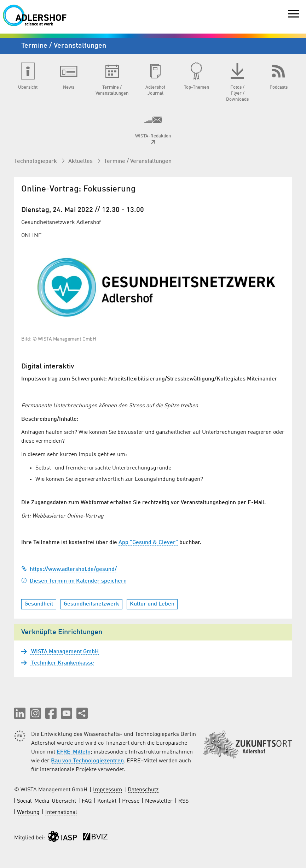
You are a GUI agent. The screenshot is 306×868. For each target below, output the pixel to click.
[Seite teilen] (82, 713)
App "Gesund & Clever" (148, 543)
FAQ (87, 801)
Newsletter (159, 801)
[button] (20, 713)
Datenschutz (143, 790)
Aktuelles (81, 161)
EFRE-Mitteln (74, 752)
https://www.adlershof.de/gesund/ (69, 569)
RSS (183, 801)
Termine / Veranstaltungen (138, 161)
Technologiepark (36, 161)
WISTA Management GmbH (64, 652)
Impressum (108, 790)
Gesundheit (39, 604)
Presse (131, 801)
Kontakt (107, 801)
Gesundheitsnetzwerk (91, 604)
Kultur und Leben (152, 604)
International (61, 813)
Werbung (28, 813)
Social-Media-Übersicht (47, 801)
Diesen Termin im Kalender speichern (74, 581)
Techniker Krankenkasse (62, 663)
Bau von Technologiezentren (87, 761)
